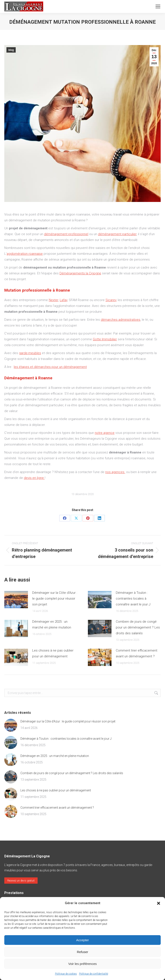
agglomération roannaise (25, 254)
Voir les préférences (83, 964)
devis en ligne (34, 478)
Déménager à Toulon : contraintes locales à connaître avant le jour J (133, 599)
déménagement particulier (117, 234)
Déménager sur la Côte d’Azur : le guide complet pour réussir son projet (55, 599)
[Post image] (16, 600)
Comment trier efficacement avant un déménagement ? (137, 653)
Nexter (53, 300)
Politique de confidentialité (94, 974)
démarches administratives (121, 320)
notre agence (105, 433)
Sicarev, (111, 300)
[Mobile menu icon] (158, 6)
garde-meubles (30, 353)
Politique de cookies (66, 974)
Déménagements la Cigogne (80, 273)
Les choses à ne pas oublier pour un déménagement (53, 653)
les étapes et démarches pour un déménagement (50, 367)
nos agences (115, 472)
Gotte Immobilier (105, 339)
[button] (159, 903)
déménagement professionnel (66, 234)
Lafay (63, 300)
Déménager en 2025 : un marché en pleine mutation (52, 624)
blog (11, 50)
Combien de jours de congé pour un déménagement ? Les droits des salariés (138, 627)
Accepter (82, 940)
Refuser (83, 952)
